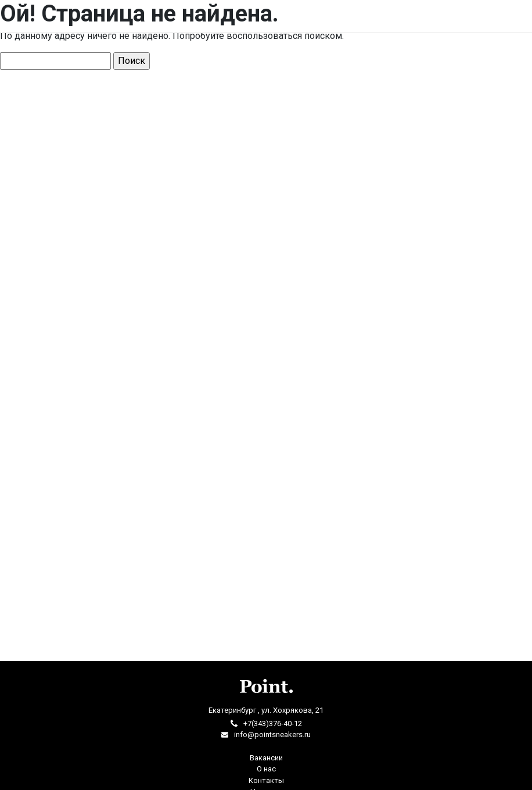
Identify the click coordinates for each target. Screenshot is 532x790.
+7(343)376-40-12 (273, 723)
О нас (266, 769)
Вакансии (266, 758)
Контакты (266, 780)
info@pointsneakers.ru (272, 735)
